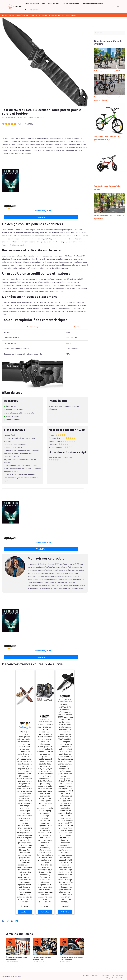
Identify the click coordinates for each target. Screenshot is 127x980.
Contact (82, 976)
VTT (43, 3)
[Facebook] (3, 921)
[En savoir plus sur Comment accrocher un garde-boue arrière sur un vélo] (72, 946)
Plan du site (90, 976)
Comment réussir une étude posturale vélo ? (42, 958)
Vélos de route (54, 3)
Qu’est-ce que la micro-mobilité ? (107, 71)
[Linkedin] (17, 921)
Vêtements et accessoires (92, 3)
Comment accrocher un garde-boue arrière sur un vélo (71, 958)
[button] (118, 7)
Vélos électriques (32, 3)
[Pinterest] (12, 921)
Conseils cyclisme (32, 10)
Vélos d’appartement (71, 3)
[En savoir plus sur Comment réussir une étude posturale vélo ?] (45, 946)
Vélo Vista (17, 7)
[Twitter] (8, 921)
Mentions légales (100, 976)
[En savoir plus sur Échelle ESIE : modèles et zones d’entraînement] (18, 946)
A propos (75, 976)
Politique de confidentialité (116, 976)
